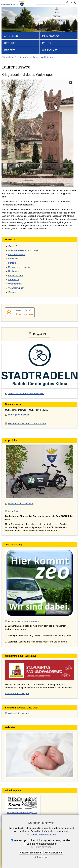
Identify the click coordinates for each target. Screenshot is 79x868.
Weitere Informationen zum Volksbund (27, 423)
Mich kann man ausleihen (21, 504)
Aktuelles (11, 36)
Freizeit (9, 50)
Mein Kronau (50, 36)
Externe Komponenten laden (42, 844)
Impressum (43, 857)
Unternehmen (15, 284)
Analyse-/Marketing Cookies (55, 840)
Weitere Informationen (19, 713)
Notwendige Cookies (25, 840)
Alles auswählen (53, 853)
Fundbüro (13, 263)
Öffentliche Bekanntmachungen (24, 250)
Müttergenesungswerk (19, 415)
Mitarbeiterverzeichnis (19, 267)
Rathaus (10, 43)
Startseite (6, 57)
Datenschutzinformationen (43, 834)
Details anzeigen (43, 847)
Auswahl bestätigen (30, 853)
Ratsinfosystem (16, 275)
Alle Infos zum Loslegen (17, 694)
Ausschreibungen (17, 255)
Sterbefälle (13, 280)
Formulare (13, 259)
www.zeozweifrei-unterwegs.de (23, 621)
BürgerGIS (39, 334)
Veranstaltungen (16, 288)
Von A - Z (13, 246)
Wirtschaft (50, 50)
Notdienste (13, 271)
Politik (47, 43)
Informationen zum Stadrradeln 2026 (26, 393)
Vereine (12, 292)
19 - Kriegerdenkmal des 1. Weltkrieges (33, 57)
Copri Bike (13, 511)
